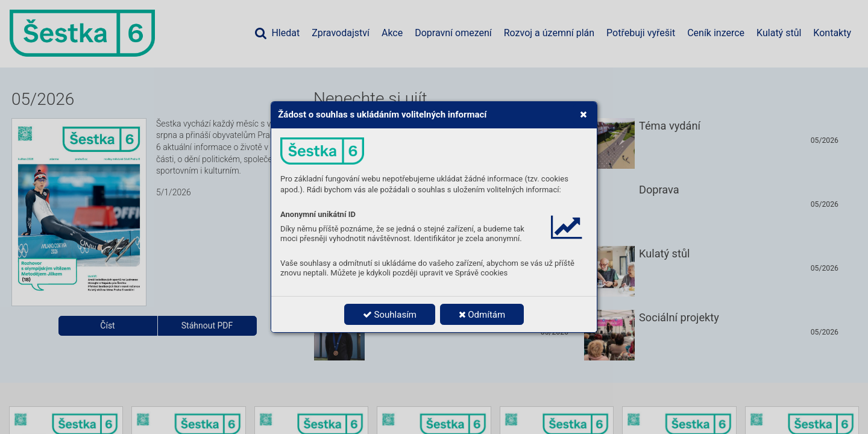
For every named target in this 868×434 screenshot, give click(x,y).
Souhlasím (390, 315)
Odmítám (482, 315)
